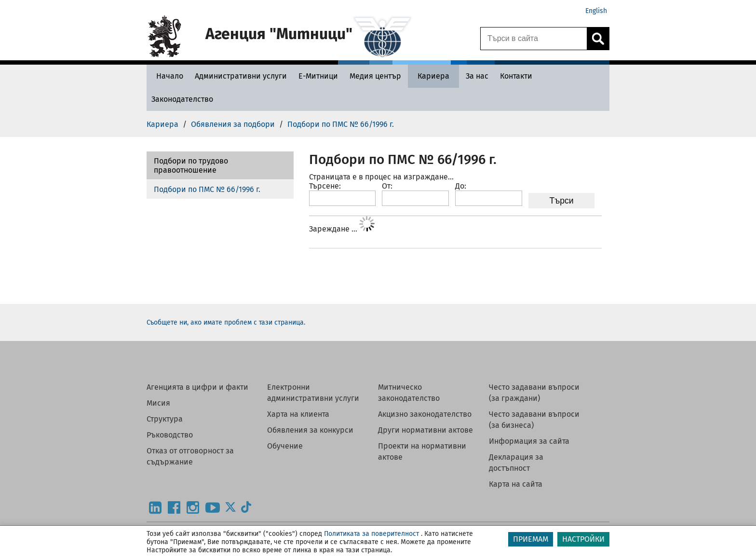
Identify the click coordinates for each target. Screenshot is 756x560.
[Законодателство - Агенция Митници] (182, 99)
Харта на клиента (298, 414)
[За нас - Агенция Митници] (477, 76)
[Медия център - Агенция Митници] (375, 76)
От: (387, 186)
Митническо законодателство (409, 393)
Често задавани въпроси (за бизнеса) (534, 420)
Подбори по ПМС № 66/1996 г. (207, 189)
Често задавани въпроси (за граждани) (534, 393)
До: (461, 186)
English (596, 11)
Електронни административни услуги (313, 393)
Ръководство (170, 435)
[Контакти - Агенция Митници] (516, 76)
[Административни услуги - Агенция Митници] (241, 76)
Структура (165, 419)
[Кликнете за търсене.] (598, 39)
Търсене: (325, 186)
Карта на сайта (516, 484)
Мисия (158, 403)
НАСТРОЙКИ (583, 539)
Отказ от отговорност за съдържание (190, 456)
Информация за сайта (529, 441)
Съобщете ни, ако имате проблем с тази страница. (226, 322)
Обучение (285, 446)
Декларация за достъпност (516, 463)
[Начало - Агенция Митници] (167, 76)
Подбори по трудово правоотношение (191, 165)
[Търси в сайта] (534, 39)
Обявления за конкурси (310, 430)
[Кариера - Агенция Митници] (433, 76)
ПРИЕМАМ (531, 539)
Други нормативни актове (425, 430)
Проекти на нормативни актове (422, 451)
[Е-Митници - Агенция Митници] (318, 76)
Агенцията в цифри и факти (197, 387)
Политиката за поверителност (371, 534)
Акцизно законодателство (425, 414)
